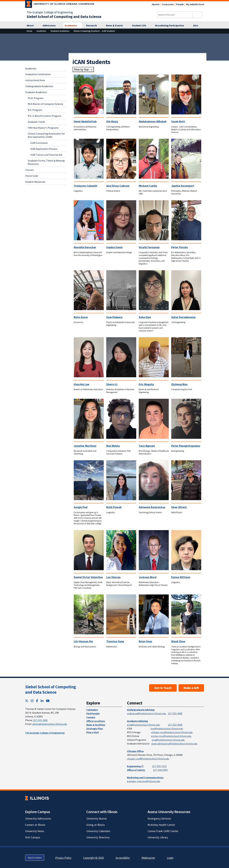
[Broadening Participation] (171, 26)
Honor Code (32, 176)
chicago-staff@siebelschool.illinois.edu (148, 759)
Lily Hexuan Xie (83, 641)
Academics (31, 68)
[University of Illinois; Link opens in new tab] (37, 798)
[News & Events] (116, 26)
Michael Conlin (148, 186)
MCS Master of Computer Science (45, 104)
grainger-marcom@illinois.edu (144, 781)
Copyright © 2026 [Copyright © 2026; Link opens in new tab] (93, 858)
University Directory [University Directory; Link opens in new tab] (98, 837)
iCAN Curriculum (39, 143)
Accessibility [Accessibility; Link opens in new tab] (123, 858)
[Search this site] (175, 15)
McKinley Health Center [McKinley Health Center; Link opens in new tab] (161, 825)
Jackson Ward (148, 577)
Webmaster (148, 858)
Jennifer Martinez (85, 446)
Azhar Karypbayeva (183, 317)
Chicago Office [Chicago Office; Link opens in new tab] (135, 751)
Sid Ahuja (112, 121)
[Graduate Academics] (60, 31)
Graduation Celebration (38, 74)
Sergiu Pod (81, 507)
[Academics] (73, 26)
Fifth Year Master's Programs (43, 128)
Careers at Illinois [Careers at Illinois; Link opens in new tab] (35, 825)
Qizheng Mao (179, 384)
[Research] (93, 26)
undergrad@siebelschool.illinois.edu (146, 713)
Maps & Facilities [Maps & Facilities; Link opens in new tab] (96, 725)
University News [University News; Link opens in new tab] (35, 831)
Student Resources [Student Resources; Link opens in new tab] (35, 182)
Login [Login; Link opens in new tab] (170, 858)
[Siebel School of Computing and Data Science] (64, 17)
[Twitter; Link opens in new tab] (27, 701)
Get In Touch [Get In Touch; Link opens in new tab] (163, 688)
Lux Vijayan (113, 577)
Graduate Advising (137, 721)
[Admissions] (51, 26)
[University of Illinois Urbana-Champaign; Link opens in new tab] (60, 5)
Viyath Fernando (149, 247)
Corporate (168, 4)
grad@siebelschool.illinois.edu (143, 725)
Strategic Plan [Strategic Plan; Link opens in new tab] (95, 728)
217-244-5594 (160, 770)
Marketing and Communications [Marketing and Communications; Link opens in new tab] (145, 777)
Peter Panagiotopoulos (186, 446)
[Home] (29, 31)
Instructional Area (35, 80)
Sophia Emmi (114, 247)
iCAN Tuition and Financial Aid (46, 155)
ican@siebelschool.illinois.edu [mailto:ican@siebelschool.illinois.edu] (167, 728)
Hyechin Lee (81, 384)
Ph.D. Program (36, 98)
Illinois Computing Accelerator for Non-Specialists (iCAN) (46, 135)
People (180, 4)
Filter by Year (81, 69)
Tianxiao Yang (115, 641)
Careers (91, 717)
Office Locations (96, 721)
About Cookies (35, 858)
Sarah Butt (178, 121)
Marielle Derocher (85, 247)
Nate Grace (81, 317)
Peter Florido (180, 247)
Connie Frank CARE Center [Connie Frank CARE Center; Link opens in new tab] (163, 831)
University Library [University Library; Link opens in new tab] (158, 837)
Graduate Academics (36, 92)
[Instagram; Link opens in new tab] (32, 701)
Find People (93, 713)
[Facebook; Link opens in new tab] (37, 701)
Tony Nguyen (147, 446)
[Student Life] (141, 26)
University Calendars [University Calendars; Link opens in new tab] (98, 831)
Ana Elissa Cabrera (118, 186)
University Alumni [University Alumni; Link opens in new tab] (97, 818)
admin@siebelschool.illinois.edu (50, 724)
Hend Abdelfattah (85, 121)
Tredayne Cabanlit (86, 186)
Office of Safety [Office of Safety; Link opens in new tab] (136, 770)
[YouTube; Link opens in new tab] (48, 701)
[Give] (197, 26)
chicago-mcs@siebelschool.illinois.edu (172, 732)
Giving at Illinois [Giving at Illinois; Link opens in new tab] (96, 825)
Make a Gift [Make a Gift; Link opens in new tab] (191, 688)
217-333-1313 (159, 766)
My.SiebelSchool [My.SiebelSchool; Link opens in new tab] (195, 4)
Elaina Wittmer (181, 577)
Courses (30, 170)
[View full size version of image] (225, 37)
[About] (32, 26)
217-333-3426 (40, 720)
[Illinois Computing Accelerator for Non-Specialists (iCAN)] (100, 31)
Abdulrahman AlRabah (153, 121)
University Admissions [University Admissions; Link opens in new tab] (38, 818)
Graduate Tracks (36, 122)
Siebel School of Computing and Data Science (51, 689)
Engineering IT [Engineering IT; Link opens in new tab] (135, 766)
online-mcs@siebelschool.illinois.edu (171, 736)
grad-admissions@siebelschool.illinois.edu (174, 744)
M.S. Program (35, 110)
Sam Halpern (114, 317)
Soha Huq (145, 317)
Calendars (92, 710)
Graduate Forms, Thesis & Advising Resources (46, 162)
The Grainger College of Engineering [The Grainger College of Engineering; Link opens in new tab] (50, 12)
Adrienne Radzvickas (152, 507)
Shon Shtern (179, 507)
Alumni (156, 4)
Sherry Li (112, 384)
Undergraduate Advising (141, 710)
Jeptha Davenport (183, 186)
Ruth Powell (114, 507)
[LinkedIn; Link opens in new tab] (42, 701)
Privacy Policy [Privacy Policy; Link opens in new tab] (63, 858)
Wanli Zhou (178, 641)
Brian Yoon (145, 641)
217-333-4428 (175, 713)
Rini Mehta (113, 446)
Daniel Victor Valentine (88, 577)
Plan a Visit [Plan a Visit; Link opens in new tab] (93, 732)
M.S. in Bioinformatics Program (45, 116)
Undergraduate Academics (39, 86)
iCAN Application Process (44, 149)
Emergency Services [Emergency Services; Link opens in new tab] (159, 818)
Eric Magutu (146, 384)
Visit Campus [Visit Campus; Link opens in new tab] (33, 837)
